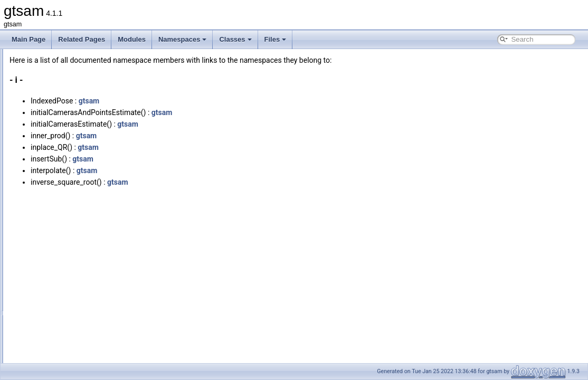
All (38, 107)
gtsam (221, 101)
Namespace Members (57, 95)
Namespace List (49, 83)
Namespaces (183, 39)
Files (276, 39)
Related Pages (82, 39)
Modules (132, 39)
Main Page (29, 39)
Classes (235, 39)
